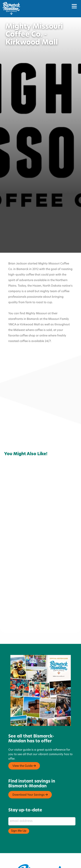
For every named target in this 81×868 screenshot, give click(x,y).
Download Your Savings (30, 778)
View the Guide (24, 749)
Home (12, 19)
